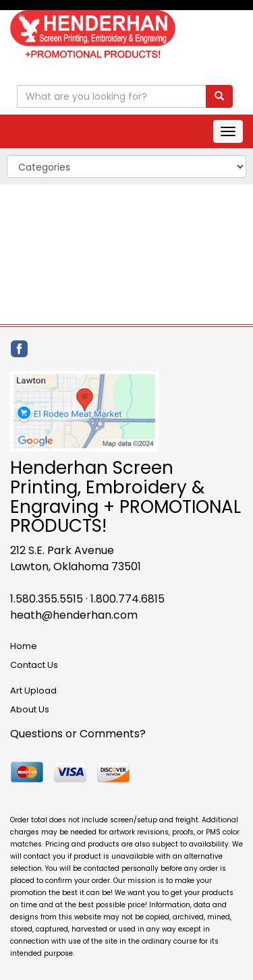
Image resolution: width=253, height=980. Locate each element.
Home (24, 646)
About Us (30, 709)
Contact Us (34, 665)
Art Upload (33, 691)
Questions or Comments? (78, 734)
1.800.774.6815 (128, 599)
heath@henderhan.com (74, 615)
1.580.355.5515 (47, 599)
